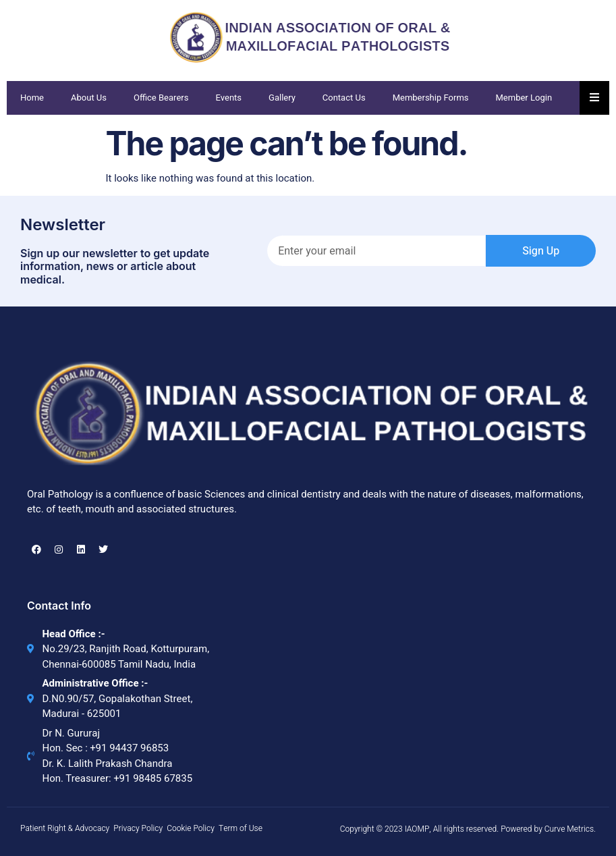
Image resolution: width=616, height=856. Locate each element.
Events (229, 98)
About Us (89, 98)
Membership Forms (431, 98)
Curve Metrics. (570, 829)
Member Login (524, 98)
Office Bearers (161, 98)
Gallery (282, 98)
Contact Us (344, 98)
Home (32, 98)
